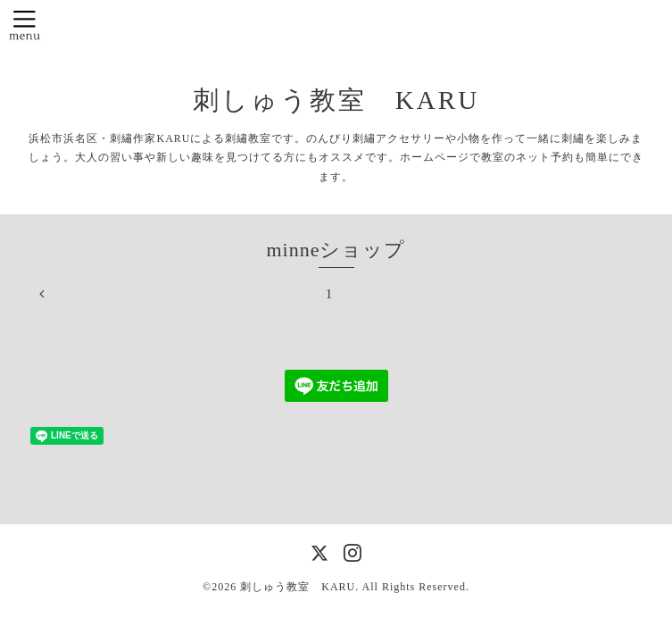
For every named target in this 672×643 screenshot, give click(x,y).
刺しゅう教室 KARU (336, 100)
